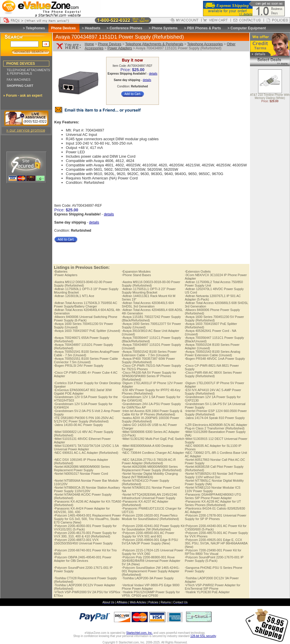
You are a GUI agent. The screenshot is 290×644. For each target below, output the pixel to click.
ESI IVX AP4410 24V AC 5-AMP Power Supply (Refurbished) (213, 392)
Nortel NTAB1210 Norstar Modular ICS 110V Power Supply (213, 489)
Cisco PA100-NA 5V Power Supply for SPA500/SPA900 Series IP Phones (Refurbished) (149, 376)
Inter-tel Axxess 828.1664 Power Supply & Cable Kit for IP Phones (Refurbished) (152, 413)
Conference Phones (126, 28)
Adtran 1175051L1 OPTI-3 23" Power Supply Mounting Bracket (149, 291)
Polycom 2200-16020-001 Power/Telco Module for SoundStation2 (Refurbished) (150, 517)
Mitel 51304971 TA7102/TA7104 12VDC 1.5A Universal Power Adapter (86, 447)
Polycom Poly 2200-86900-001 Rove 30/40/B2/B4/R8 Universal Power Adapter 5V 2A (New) (151, 561)
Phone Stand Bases (136, 275)
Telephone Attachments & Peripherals (154, 44)
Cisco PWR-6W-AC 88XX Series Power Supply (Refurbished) (213, 374)
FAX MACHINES (19, 80)
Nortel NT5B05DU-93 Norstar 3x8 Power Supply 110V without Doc (214, 475)
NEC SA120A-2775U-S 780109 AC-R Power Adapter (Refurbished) (149, 461)
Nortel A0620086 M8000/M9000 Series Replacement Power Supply (82, 468)
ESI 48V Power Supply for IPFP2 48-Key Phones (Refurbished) (151, 392)
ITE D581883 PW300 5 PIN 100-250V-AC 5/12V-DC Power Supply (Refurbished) (84, 420)
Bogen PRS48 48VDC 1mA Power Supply (215, 359)
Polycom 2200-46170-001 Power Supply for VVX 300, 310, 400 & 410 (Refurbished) (85, 535)
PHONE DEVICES (21, 64)
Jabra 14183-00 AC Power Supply (78, 425)
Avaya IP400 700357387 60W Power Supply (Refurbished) (148, 360)
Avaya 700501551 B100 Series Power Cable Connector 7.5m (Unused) (86, 360)
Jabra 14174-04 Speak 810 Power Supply (215, 418)
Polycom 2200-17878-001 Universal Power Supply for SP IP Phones (215, 517)
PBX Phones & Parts (204, 28)
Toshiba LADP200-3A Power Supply (148, 578)
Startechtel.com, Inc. (139, 633)
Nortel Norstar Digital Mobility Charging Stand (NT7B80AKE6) (150, 475)
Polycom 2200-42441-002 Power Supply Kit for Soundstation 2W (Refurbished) (153, 528)
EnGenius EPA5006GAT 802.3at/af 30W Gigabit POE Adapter (83, 392)
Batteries (61, 271)
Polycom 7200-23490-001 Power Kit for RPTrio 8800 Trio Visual (213, 552)
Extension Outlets (198, 271)
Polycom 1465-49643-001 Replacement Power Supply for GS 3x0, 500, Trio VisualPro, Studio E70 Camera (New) (87, 519)
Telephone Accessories (205, 44)
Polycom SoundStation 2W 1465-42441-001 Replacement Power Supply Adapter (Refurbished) (151, 571)
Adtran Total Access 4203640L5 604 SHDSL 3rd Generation (148, 305)
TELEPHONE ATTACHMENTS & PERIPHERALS (28, 72)
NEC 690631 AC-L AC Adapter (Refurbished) (86, 453)
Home (89, 44)
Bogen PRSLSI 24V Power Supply (79, 366)
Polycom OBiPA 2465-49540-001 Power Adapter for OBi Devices (83, 559)
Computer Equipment (248, 28)
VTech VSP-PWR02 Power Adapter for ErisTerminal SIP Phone (212, 587)
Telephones (35, 28)
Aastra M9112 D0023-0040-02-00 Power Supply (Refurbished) (83, 284)
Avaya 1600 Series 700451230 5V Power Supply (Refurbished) (214, 319)
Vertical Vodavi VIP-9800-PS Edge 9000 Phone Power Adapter (151, 587)
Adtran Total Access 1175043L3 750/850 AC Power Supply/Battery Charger (86, 305)
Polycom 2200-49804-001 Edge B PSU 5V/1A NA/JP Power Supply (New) (150, 542)
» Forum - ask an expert (23, 96)
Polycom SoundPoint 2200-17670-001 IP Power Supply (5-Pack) (214, 559)
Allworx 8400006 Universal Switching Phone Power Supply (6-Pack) (86, 319)
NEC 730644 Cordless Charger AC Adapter (153, 453)
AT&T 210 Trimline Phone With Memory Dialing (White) (270, 97)
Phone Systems (165, 28)
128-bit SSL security (203, 636)
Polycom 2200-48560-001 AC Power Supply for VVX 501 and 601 (148, 535)
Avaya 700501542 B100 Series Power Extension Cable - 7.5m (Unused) (149, 353)
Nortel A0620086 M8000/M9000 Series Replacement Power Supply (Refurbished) (152, 468)
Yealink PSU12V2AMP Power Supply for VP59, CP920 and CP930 (151, 594)
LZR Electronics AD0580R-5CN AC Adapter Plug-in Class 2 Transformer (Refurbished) (216, 427)
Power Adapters (120, 48)
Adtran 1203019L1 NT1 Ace (74, 296)
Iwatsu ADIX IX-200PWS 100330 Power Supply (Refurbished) (151, 420)
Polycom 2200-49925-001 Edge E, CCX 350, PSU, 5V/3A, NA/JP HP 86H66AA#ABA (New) (216, 543)
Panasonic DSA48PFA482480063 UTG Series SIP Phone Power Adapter (213, 496)
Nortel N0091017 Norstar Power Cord (81, 474)
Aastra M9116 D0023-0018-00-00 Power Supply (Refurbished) (151, 284)
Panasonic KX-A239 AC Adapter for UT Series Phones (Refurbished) (213, 503)
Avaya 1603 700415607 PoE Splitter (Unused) (87, 331)
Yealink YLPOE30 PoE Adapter (207, 592)
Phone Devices (110, 44)
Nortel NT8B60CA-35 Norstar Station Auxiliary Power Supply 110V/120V (87, 489)
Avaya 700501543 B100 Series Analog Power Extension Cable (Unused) (212, 353)
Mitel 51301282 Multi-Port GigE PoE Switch (153, 439)
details (153, 74)
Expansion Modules (136, 271)
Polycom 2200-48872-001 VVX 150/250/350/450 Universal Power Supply (83, 542)
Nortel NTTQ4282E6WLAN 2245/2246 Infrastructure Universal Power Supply (149, 496)
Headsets (92, 28)
